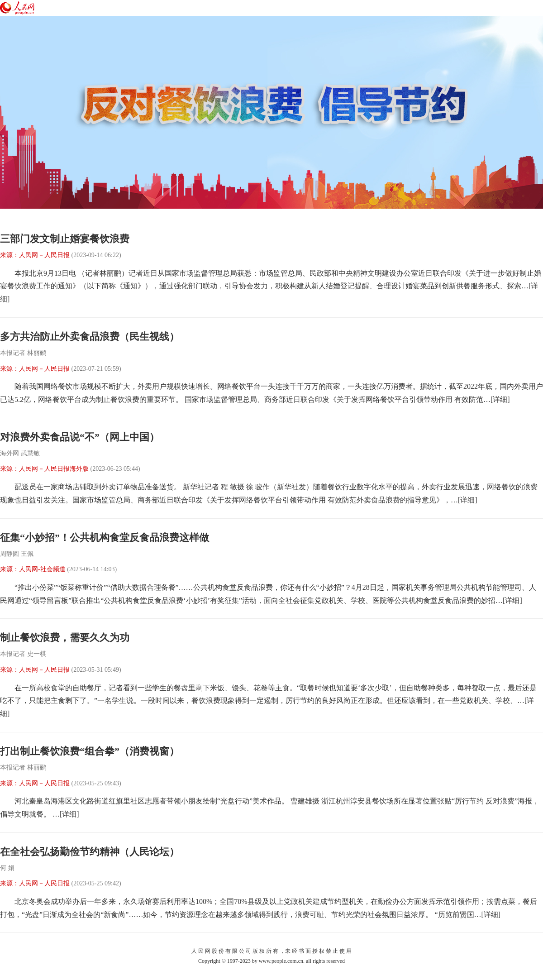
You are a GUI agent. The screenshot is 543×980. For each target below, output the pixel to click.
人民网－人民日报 (44, 255)
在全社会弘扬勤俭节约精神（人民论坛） (90, 852)
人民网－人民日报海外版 (54, 469)
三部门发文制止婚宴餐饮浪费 (65, 239)
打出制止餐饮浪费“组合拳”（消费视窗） (90, 751)
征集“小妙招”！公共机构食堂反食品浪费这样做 (105, 538)
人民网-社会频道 (42, 569)
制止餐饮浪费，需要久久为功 (65, 638)
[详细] (500, 399)
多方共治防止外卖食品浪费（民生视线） (90, 337)
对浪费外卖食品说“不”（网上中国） (80, 437)
